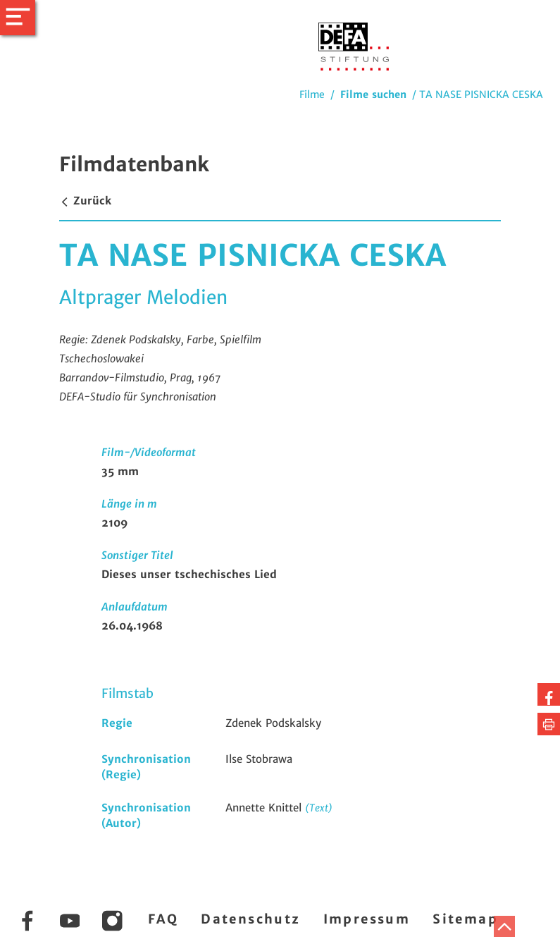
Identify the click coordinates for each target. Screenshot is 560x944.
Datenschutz (250, 919)
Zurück (85, 201)
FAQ (163, 919)
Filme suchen (373, 94)
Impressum (367, 919)
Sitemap (465, 919)
